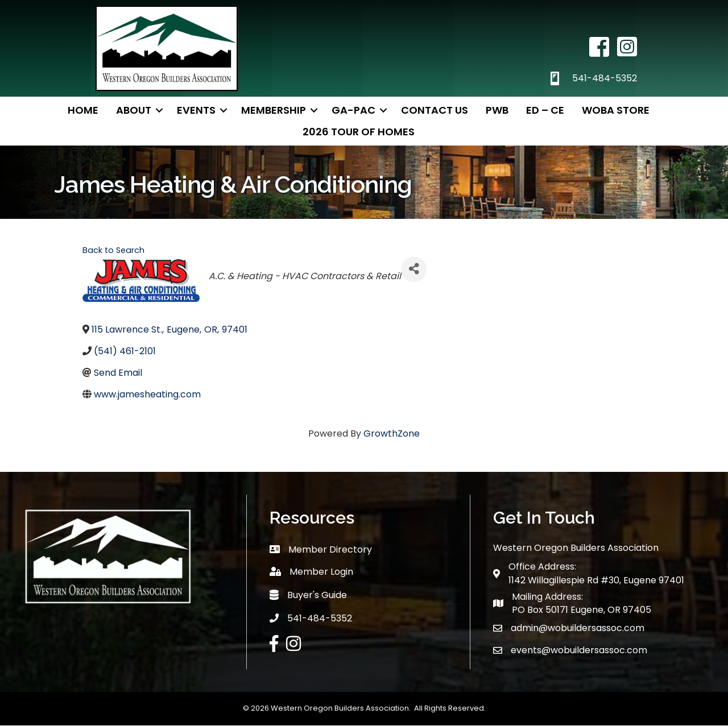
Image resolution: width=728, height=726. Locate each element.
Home (83, 110)
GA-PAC (353, 110)
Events (196, 110)
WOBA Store (616, 110)
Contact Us (435, 110)
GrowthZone (392, 433)
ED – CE (545, 110)
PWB (497, 110)
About (134, 110)
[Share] (414, 269)
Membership (274, 110)
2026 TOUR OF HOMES (359, 132)
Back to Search (113, 250)
